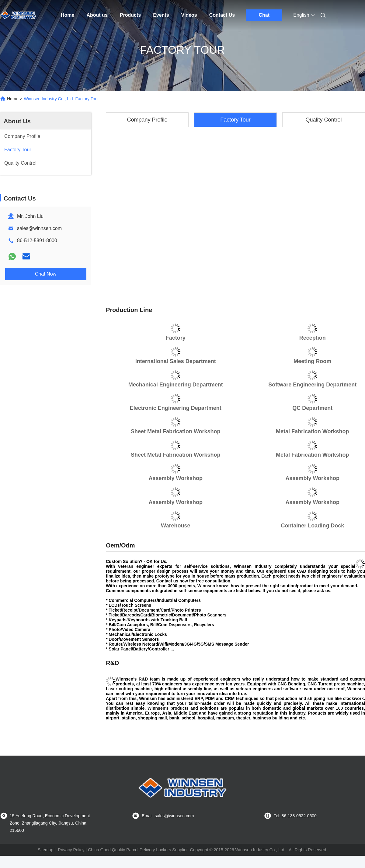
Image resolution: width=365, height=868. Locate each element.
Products (130, 15)
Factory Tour (235, 120)
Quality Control (323, 120)
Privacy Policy (71, 850)
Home (68, 15)
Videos (189, 15)
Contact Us (222, 15)
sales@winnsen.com (39, 228)
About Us (17, 121)
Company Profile (147, 120)
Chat (264, 15)
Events (161, 15)
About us (97, 15)
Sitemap (45, 850)
